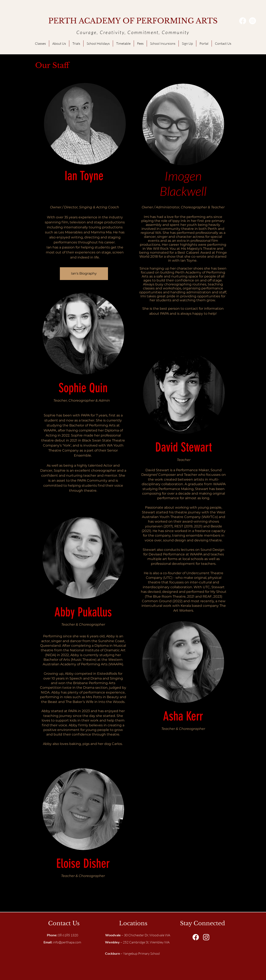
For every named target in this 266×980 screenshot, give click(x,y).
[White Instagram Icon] (206, 937)
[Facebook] (243, 21)
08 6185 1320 (62, 935)
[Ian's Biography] (84, 274)
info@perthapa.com (67, 942)
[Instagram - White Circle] (253, 21)
